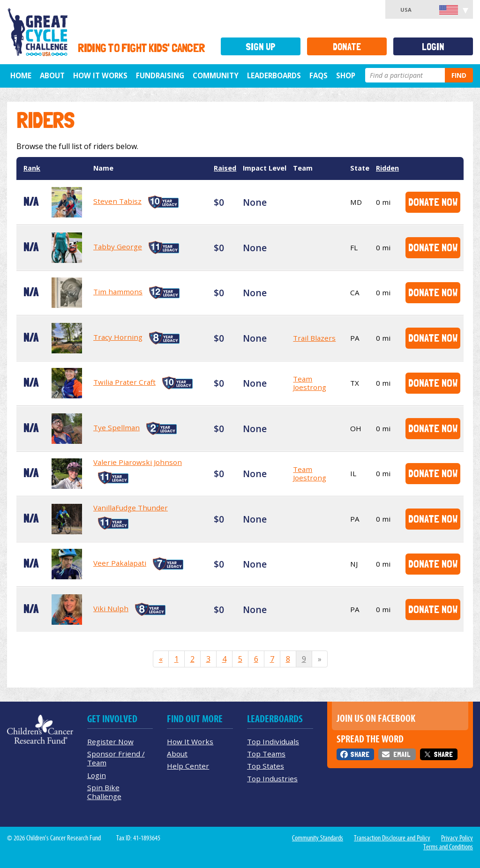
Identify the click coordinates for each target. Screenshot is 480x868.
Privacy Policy (457, 838)
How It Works (100, 75)
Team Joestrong (310, 383)
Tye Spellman (116, 427)
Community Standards (318, 838)
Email (402, 754)
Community (216, 75)
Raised (225, 168)
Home (21, 75)
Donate (347, 47)
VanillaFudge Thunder (131, 508)
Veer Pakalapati (120, 563)
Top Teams (266, 754)
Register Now (110, 741)
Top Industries (272, 778)
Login (433, 47)
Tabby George (118, 247)
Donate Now (433, 202)
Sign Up (261, 47)
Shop (346, 75)
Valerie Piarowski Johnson (138, 462)
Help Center (188, 766)
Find (459, 75)
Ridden (387, 168)
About (52, 75)
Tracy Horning (118, 337)
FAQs (319, 75)
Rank (32, 168)
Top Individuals (273, 741)
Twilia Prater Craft (124, 382)
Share (360, 754)
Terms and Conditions (448, 847)
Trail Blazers (314, 338)
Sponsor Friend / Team (116, 758)
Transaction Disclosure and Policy (392, 838)
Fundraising (160, 75)
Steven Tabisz (117, 201)
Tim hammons (118, 292)
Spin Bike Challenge (104, 792)
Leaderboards (274, 75)
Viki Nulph (111, 608)
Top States (266, 766)
